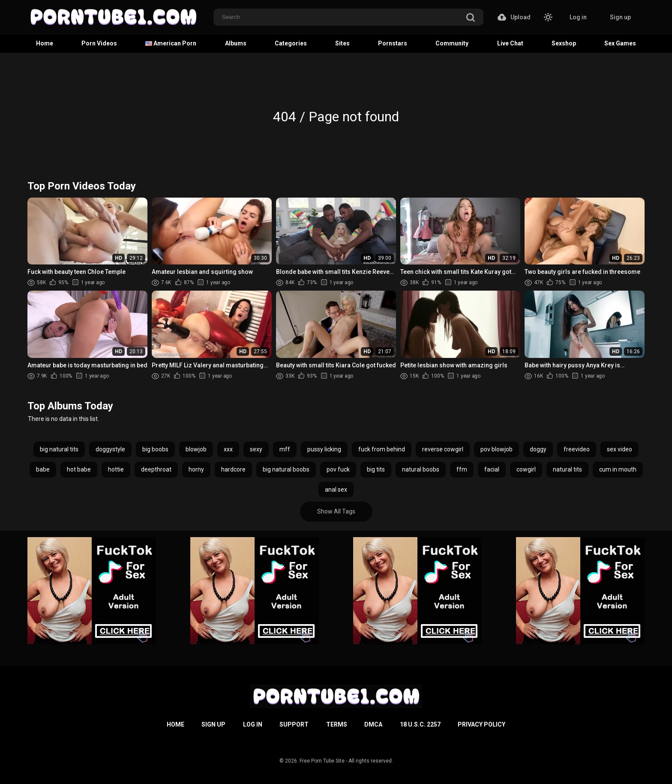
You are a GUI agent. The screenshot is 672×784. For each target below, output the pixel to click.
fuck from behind (382, 449)
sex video (619, 449)
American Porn (171, 43)
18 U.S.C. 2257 (420, 724)
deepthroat (156, 469)
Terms (337, 724)
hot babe (79, 469)
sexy (256, 449)
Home (45, 43)
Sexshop (564, 43)
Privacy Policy (481, 724)
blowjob (196, 449)
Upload (514, 17)
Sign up (620, 17)
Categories (291, 43)
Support (294, 724)
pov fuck (338, 469)
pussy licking (324, 449)
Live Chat (510, 43)
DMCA (373, 724)
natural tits (567, 469)
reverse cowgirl (443, 449)
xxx (228, 449)
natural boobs (421, 469)
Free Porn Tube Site (322, 761)
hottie (116, 469)
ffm (462, 469)
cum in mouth (618, 469)
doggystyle (110, 449)
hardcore (233, 469)
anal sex (336, 490)
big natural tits (59, 449)
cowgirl (526, 469)
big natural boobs (286, 469)
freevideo (577, 449)
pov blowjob (496, 449)
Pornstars (393, 43)
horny (196, 469)
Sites (342, 43)
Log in (578, 17)
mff (285, 449)
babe (43, 469)
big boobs (155, 449)
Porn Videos (99, 43)
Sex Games (620, 43)
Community (452, 43)
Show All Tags (336, 511)
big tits (376, 469)
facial (492, 469)
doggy (538, 449)
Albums (236, 43)
